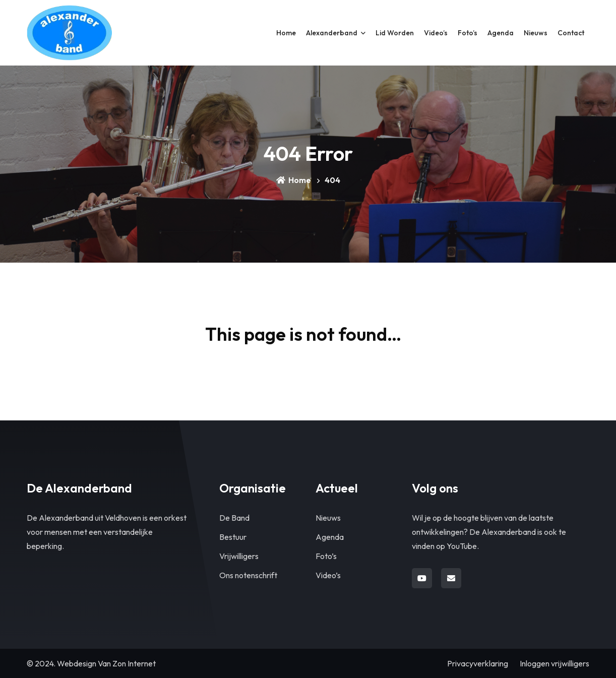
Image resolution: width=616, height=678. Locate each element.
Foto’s (326, 556)
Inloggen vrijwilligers (555, 663)
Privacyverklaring (478, 663)
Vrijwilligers (239, 556)
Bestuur (233, 537)
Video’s (328, 575)
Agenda (330, 537)
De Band (234, 518)
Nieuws (328, 518)
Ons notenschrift (248, 575)
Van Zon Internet (127, 663)
